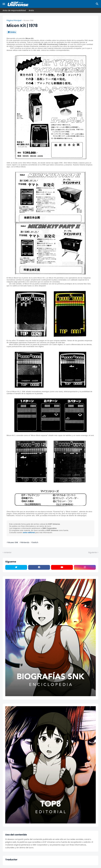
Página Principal (14, 21)
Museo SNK (29, 21)
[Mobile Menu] (4, 4)
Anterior (8, 553)
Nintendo (25, 542)
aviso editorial (29, 532)
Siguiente (93, 553)
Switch (35, 542)
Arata (31, 10)
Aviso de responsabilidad (14, 10)
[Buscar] (98, 4)
